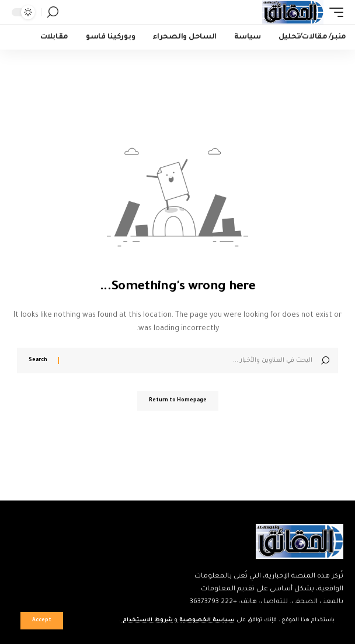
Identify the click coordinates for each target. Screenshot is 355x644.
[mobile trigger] (333, 12)
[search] (53, 12)
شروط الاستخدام (147, 620)
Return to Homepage (178, 401)
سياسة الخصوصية (206, 620)
